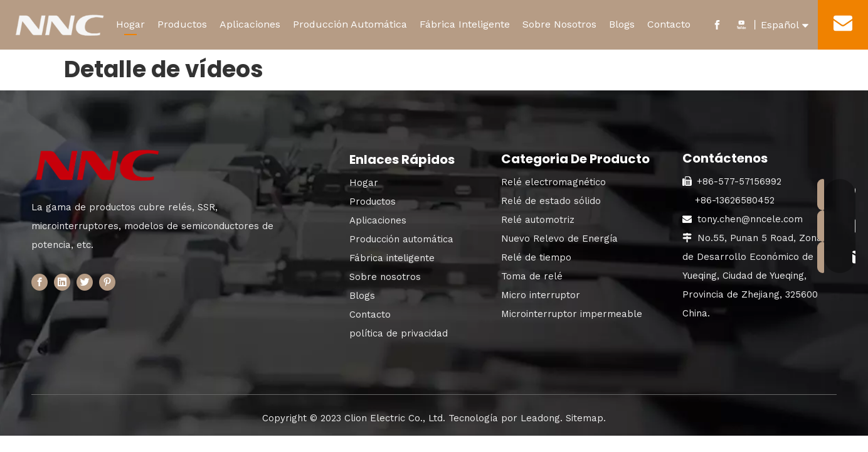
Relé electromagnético (553, 182)
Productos (182, 24)
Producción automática (401, 239)
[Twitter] (85, 282)
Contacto (669, 24)
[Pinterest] (107, 282)
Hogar (130, 24)
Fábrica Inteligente (465, 24)
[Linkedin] (62, 282)
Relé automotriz (538, 220)
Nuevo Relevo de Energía (559, 239)
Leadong (540, 418)
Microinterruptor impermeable (572, 314)
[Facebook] (40, 282)
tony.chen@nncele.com (750, 219)
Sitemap (585, 418)
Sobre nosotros (385, 277)
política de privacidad (399, 333)
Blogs (622, 24)
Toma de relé (532, 276)
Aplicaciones (250, 24)
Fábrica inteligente (392, 258)
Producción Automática (350, 24)
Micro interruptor (541, 295)
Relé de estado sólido (551, 201)
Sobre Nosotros (559, 24)
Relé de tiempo (536, 257)
